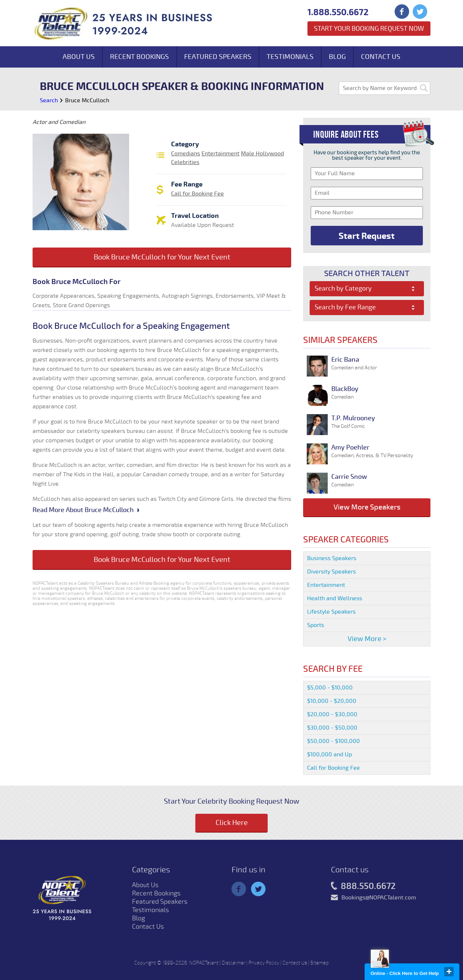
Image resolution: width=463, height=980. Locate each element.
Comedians (186, 154)
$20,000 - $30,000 (332, 714)
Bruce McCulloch (87, 100)
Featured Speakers (218, 57)
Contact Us (381, 57)
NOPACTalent (204, 963)
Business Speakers (332, 558)
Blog (337, 57)
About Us (79, 57)
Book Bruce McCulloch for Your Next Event (162, 257)
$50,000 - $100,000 (334, 741)
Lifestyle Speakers (331, 612)
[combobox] (367, 289)
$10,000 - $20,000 (332, 701)
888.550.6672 (363, 886)
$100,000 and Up (330, 755)
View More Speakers (367, 507)
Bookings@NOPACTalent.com (379, 898)
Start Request (367, 236)
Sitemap (320, 963)
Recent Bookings (139, 57)
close (449, 972)
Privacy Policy (264, 963)
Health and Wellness (335, 598)
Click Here (232, 823)
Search (49, 100)
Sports (316, 625)
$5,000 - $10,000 (330, 688)
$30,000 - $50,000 (332, 728)
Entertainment (220, 154)
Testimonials (290, 57)
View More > (367, 639)
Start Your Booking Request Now (369, 29)
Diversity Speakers (332, 572)
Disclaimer (233, 963)
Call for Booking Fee (197, 194)
